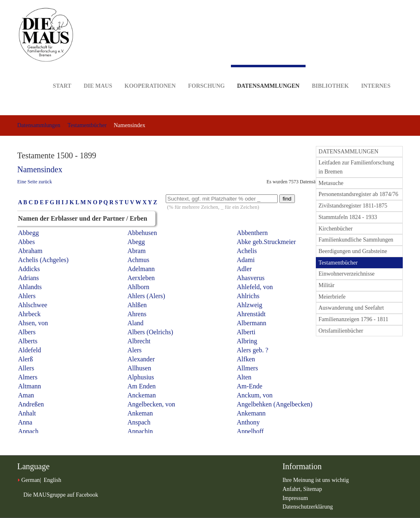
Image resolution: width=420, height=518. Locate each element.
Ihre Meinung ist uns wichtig (316, 480)
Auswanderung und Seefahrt (351, 308)
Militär (327, 285)
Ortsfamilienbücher (341, 331)
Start (62, 73)
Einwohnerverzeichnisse (347, 274)
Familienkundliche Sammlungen (356, 240)
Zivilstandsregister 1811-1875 (353, 206)
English (52, 480)
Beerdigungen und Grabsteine (353, 251)
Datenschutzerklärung (308, 507)
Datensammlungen (268, 77)
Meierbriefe (332, 297)
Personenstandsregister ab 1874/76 (358, 194)
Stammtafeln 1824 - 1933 (348, 217)
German (31, 480)
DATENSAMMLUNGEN (349, 152)
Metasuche (331, 183)
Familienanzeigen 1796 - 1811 (354, 319)
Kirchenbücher (336, 229)
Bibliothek (330, 73)
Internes (376, 73)
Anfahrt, (293, 489)
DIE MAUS (98, 73)
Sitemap (313, 489)
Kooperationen (150, 73)
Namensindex (40, 169)
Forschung (206, 73)
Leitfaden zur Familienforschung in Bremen (356, 167)
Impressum (295, 498)
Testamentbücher (87, 125)
